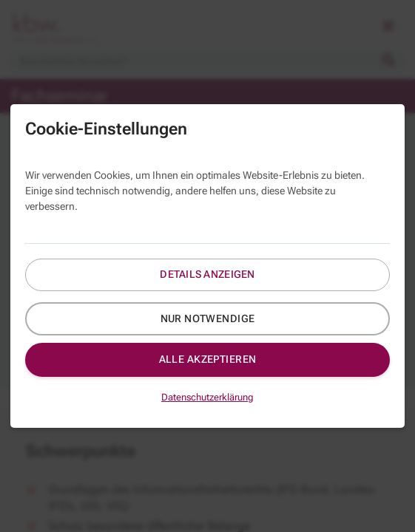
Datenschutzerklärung (207, 397)
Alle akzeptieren (208, 359)
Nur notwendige (208, 318)
